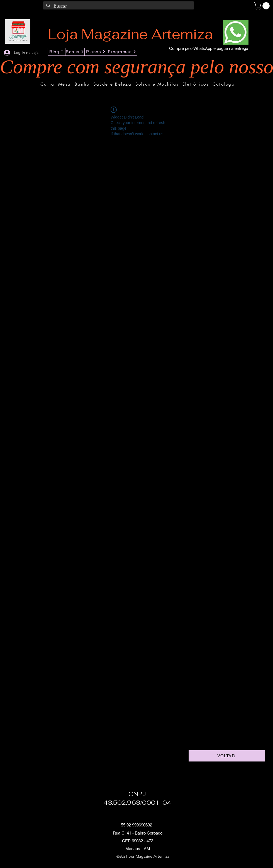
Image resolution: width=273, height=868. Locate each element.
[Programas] (122, 52)
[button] (263, 6)
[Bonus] (75, 52)
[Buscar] (118, 6)
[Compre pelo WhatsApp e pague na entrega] (209, 49)
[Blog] (56, 52)
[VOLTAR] (227, 756)
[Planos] (96, 52)
